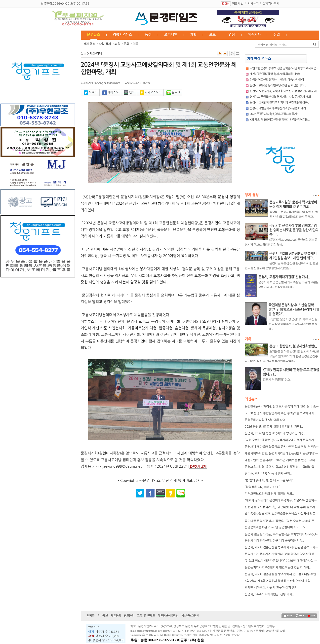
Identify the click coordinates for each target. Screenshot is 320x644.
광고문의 (129, 616)
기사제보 (103, 616)
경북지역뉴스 (123, 35)
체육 (136, 44)
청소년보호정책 (190, 616)
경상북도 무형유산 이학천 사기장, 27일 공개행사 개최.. (281, 97)
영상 (232, 35)
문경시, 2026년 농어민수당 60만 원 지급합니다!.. (278, 85)
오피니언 (171, 35)
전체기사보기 (271, 3)
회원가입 (238, 3)
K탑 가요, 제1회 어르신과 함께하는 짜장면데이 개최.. (280, 120)
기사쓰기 (253, 3)
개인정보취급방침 (168, 616)
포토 (212, 35)
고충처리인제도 (146, 616)
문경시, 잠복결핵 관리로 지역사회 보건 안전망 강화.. (279, 103)
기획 (193, 35)
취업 (277, 35)
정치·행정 (89, 44)
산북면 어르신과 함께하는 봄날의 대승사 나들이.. (277, 80)
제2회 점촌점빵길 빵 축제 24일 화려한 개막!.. (275, 74)
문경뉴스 (94, 35)
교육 (117, 44)
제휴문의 (116, 616)
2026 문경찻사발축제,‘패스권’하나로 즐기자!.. (276, 114)
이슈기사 (254, 35)
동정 (148, 35)
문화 (127, 44)
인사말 (91, 616)
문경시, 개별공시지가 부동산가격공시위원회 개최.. (278, 108)
